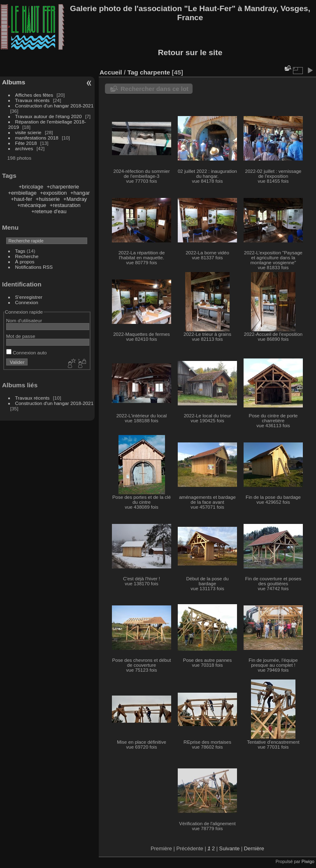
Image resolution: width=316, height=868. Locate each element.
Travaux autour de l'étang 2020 (49, 116)
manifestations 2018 (37, 138)
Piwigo (308, 861)
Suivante (230, 848)
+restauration (65, 205)
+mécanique (32, 205)
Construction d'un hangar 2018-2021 (55, 106)
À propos (25, 262)
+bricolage (31, 187)
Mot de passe (21, 336)
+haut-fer (22, 199)
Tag (132, 72)
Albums (14, 82)
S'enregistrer (29, 297)
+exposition (53, 193)
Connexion (27, 302)
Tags (20, 251)
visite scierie (28, 132)
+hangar (80, 193)
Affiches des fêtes (34, 95)
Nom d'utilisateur (24, 320)
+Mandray (75, 199)
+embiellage (22, 193)
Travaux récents (33, 100)
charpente (155, 72)
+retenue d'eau (49, 211)
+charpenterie (63, 187)
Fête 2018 (26, 143)
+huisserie (48, 199)
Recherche (27, 256)
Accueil (111, 72)
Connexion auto (27, 353)
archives (24, 148)
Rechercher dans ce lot (155, 89)
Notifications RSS (34, 267)
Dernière (254, 848)
